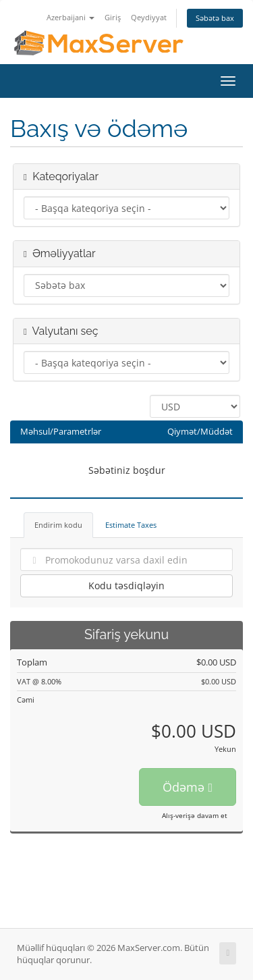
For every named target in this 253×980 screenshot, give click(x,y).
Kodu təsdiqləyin (126, 586)
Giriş (113, 17)
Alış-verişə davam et (195, 815)
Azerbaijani (71, 17)
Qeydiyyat (149, 17)
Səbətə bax (215, 18)
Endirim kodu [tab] (58, 525)
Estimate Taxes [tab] (131, 525)
